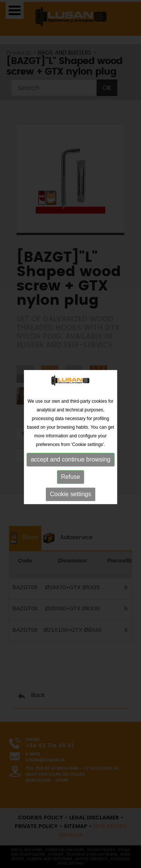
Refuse (70, 478)
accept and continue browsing (71, 461)
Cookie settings (70, 495)
